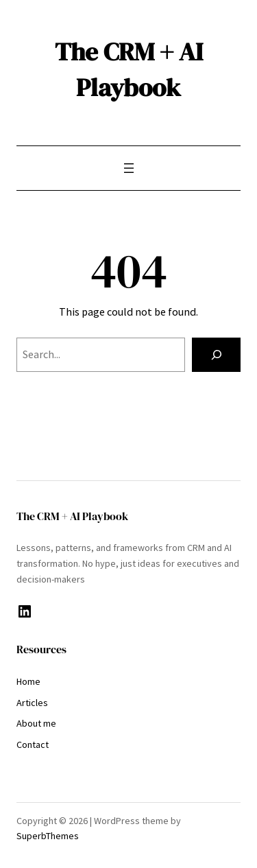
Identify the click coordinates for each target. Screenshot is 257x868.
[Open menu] (129, 168)
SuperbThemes (48, 836)
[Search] (216, 355)
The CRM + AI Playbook (129, 69)
